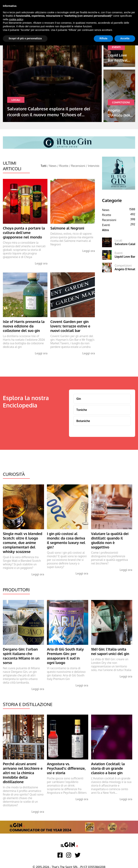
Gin (79, 399)
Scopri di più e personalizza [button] (25, 38)
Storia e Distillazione (28, 704)
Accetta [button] (125, 38)
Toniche (82, 410)
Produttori (16, 590)
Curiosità (14, 474)
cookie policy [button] (16, 19)
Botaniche (83, 421)
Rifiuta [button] (103, 38)
